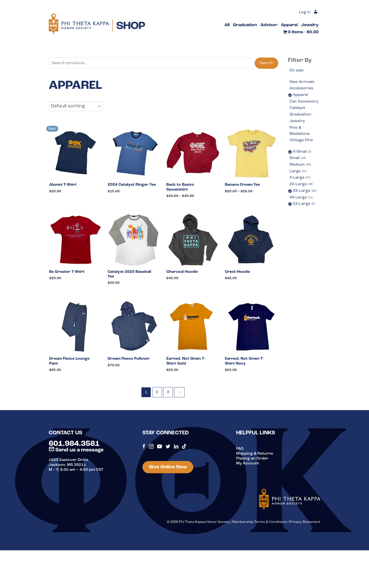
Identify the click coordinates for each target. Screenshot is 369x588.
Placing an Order (252, 459)
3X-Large (305, 191)
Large (298, 172)
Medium (300, 165)
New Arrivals (302, 82)
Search (266, 63)
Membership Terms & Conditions (259, 522)
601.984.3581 (74, 444)
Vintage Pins (301, 140)
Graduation (300, 115)
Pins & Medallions (300, 131)
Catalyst (297, 108)
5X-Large (304, 204)
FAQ (240, 449)
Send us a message (76, 450)
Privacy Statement (305, 522)
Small (298, 158)
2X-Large (301, 184)
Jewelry (297, 121)
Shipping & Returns (255, 454)
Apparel (300, 95)
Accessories (301, 88)
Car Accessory (304, 102)
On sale (296, 70)
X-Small (302, 152)
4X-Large (301, 198)
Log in (305, 12)
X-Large (300, 178)
